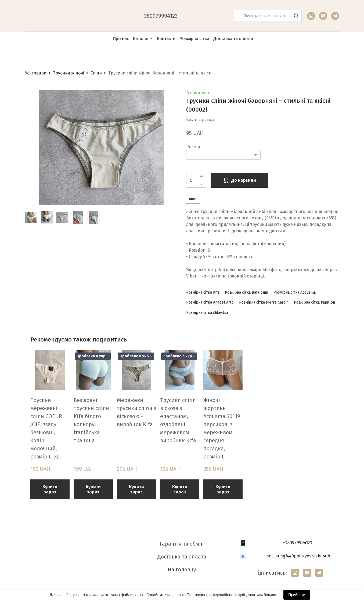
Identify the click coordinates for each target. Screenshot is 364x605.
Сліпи (96, 73)
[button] (296, 16)
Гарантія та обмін (182, 544)
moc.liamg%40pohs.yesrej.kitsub (298, 556)
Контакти (166, 39)
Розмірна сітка (194, 39)
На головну (182, 570)
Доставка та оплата (233, 39)
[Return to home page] (52, 16)
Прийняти (297, 595)
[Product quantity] (195, 180)
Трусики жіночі (69, 73)
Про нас (121, 39)
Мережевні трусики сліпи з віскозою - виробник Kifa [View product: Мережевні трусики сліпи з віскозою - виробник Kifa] (136, 412)
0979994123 (301, 543)
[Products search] (268, 16)
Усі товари (36, 73)
